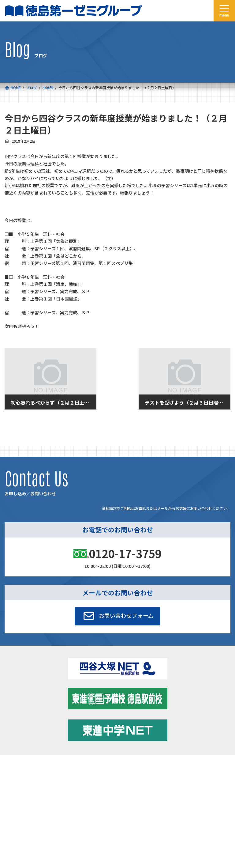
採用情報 (17, 787)
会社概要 (17, 781)
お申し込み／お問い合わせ (145, 787)
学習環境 (130, 774)
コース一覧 (19, 767)
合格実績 (17, 774)
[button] (118, 616)
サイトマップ (176, 814)
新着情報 (130, 767)
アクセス (130, 781)
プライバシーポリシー (210, 814)
